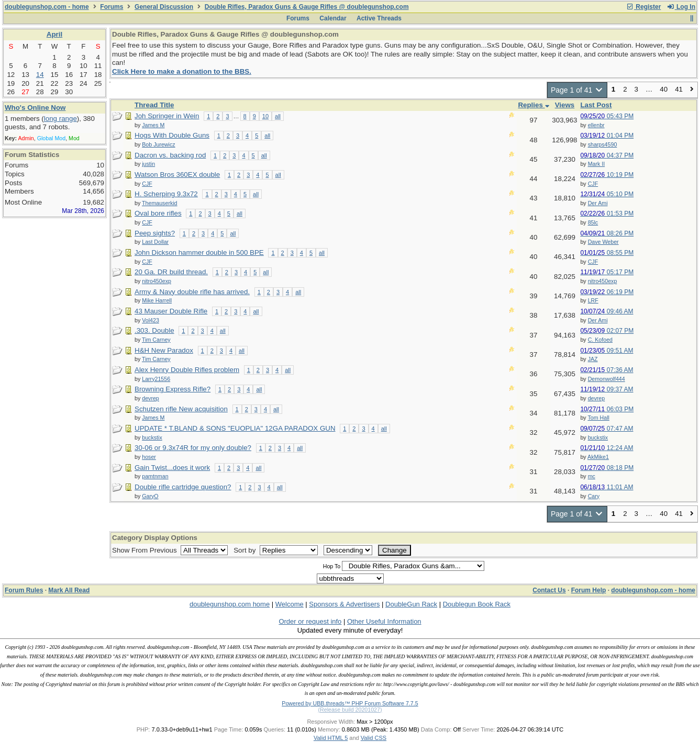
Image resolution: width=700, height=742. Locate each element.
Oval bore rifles (158, 213)
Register (643, 7)
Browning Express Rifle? (173, 389)
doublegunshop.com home (230, 604)
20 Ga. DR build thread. (171, 272)
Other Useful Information (384, 621)
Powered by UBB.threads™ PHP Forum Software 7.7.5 (350, 703)
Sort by (246, 550)
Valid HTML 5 (331, 738)
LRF (593, 300)
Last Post (596, 105)
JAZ (593, 359)
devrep (597, 398)
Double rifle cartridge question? (183, 487)
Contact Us (549, 590)
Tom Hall (598, 418)
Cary (594, 496)
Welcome (290, 604)
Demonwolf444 (607, 379)
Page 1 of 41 (577, 90)
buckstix (598, 437)
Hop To (332, 566)
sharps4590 (603, 144)
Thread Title (154, 105)
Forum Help (589, 590)
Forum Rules (24, 590)
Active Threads (379, 18)
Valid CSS (374, 738)
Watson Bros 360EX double (177, 175)
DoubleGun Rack (411, 604)
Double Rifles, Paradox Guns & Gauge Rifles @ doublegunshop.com (307, 7)
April (54, 34)
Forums (112, 7)
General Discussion (164, 7)
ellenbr (596, 125)
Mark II (597, 164)
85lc (593, 222)
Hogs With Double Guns (172, 135)
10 (265, 116)
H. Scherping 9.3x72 (166, 194)
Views (565, 105)
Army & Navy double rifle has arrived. (192, 292)
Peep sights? (155, 233)
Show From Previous (145, 550)
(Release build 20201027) (350, 710)
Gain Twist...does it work (172, 468)
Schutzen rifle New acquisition (181, 409)
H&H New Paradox (164, 350)
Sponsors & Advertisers (344, 604)
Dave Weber (603, 242)
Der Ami (598, 203)
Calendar (333, 18)
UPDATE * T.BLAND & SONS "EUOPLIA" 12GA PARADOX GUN (235, 428)
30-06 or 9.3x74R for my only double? (193, 448)
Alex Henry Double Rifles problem (187, 370)
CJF (593, 184)
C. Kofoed (600, 340)
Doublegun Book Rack (477, 604)
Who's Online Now (35, 108)
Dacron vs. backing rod (170, 155)
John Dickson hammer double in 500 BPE (199, 252)
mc (592, 476)
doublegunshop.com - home (47, 7)
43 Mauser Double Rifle (171, 311)
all (278, 116)
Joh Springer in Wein (167, 116)
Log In (681, 7)
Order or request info (310, 621)
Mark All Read (69, 590)
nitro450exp (603, 281)
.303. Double (154, 330)
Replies (533, 105)
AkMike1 (598, 457)
